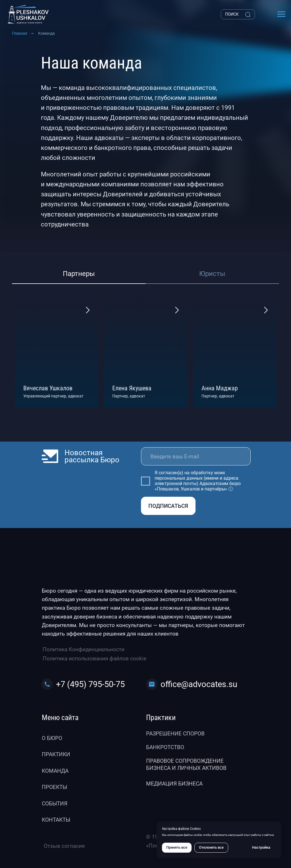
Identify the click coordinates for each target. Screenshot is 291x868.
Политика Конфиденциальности (84, 649)
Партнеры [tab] (79, 274)
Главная (20, 33)
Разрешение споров (175, 734)
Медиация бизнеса (174, 784)
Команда (55, 771)
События (55, 804)
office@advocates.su (199, 684)
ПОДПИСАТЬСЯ (168, 506)
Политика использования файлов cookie (94, 658)
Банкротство (165, 747)
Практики (56, 754)
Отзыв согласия (64, 846)
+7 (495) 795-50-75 (90, 684)
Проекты (54, 787)
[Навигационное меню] (281, 14)
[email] (196, 456)
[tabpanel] (145, 352)
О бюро (52, 738)
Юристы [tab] (212, 274)
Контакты (56, 820)
